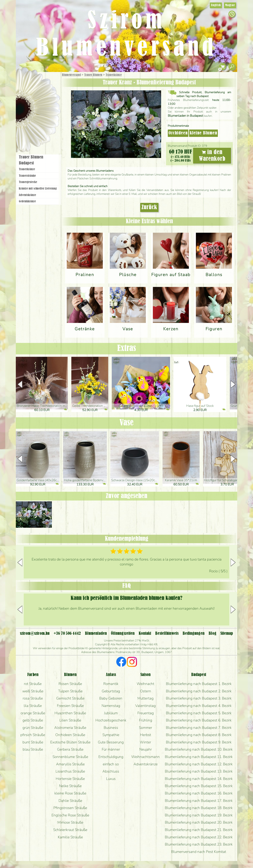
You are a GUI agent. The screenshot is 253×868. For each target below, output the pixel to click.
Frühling (146, 720)
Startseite (26, 80)
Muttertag (145, 698)
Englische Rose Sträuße (70, 815)
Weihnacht (145, 684)
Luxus (111, 779)
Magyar (230, 5)
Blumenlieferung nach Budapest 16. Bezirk (199, 793)
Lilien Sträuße (70, 720)
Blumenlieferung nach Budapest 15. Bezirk (199, 786)
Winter (145, 742)
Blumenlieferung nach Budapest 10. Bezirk (199, 749)
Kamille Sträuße (70, 837)
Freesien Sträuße (70, 706)
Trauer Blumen (93, 75)
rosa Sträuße (33, 698)
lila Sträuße (33, 706)
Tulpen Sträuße (70, 691)
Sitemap (227, 634)
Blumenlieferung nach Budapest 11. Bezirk (199, 757)
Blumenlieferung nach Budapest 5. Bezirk (199, 713)
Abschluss (111, 771)
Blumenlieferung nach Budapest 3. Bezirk (199, 698)
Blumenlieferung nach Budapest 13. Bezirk (199, 771)
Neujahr (146, 749)
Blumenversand (71, 75)
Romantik (111, 684)
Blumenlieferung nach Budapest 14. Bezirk (199, 779)
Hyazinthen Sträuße (70, 713)
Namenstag (111, 706)
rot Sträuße (33, 684)
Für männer (111, 749)
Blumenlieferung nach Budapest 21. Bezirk (199, 830)
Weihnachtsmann (145, 757)
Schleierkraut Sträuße (70, 830)
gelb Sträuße (33, 720)
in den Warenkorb (212, 156)
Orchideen (178, 133)
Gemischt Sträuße (70, 698)
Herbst (146, 735)
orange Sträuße (33, 713)
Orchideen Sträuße (70, 735)
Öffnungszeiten (123, 634)
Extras (127, 348)
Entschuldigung (111, 757)
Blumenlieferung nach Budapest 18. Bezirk (199, 808)
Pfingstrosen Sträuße (70, 808)
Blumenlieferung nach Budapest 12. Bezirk (199, 764)
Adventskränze (27, 195)
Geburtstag (111, 691)
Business (111, 728)
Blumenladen (39, 133)
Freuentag (146, 713)
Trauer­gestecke (28, 182)
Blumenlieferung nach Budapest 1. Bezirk (199, 684)
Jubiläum (111, 713)
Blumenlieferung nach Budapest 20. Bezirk (199, 822)
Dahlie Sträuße (70, 801)
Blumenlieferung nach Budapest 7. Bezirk (199, 728)
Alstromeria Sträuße (70, 728)
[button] (233, 384)
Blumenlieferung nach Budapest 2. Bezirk (199, 691)
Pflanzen (47, 101)
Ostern (146, 691)
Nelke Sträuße (70, 786)
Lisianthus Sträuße (70, 771)
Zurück (149, 207)
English (216, 5)
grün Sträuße (33, 728)
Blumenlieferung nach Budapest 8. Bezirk (199, 735)
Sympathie (111, 735)
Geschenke (34, 83)
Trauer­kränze (114, 75)
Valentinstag (145, 706)
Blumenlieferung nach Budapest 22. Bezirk (199, 837)
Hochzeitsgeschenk (111, 720)
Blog (213, 634)
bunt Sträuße (33, 742)
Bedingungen (194, 634)
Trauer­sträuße (27, 176)
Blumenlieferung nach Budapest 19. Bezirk (199, 815)
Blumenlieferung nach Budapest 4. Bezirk (199, 706)
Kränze (42, 120)
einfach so (111, 764)
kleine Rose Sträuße (70, 793)
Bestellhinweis (167, 634)
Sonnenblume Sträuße (70, 757)
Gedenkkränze (27, 201)
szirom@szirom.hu (35, 634)
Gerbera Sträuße (70, 749)
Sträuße (41, 92)
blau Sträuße (33, 749)
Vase (126, 423)
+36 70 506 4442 (67, 634)
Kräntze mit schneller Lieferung (38, 189)
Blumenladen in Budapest (185, 116)
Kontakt (145, 634)
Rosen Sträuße (70, 684)
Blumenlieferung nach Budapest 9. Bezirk (199, 742)
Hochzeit (48, 111)
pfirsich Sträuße (33, 735)
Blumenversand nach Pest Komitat (199, 852)
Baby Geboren (111, 698)
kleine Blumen (203, 133)
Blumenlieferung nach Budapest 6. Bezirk (199, 720)
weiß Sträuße (33, 691)
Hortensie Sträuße (70, 779)
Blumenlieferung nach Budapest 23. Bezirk (199, 844)
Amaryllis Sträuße (70, 764)
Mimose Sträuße (70, 822)
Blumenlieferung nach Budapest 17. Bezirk (199, 801)
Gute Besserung (111, 742)
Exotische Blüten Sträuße (70, 742)
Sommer (146, 728)
